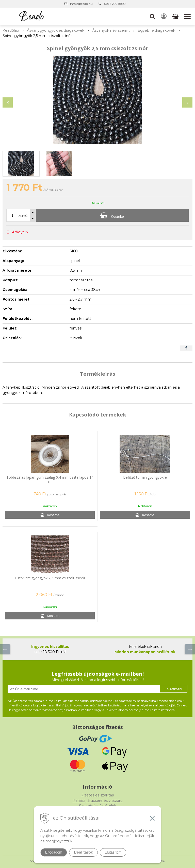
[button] (152, 16)
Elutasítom (113, 852)
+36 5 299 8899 (115, 4)
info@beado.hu (81, 4)
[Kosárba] (112, 215)
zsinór (23, 216)
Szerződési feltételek (98, 806)
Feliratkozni (173, 689)
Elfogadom (54, 852)
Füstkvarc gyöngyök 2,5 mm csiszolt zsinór (50, 578)
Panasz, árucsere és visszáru (98, 801)
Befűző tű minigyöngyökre (145, 477)
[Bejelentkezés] (164, 16)
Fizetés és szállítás (97, 795)
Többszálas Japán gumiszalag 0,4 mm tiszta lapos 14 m (50, 479)
